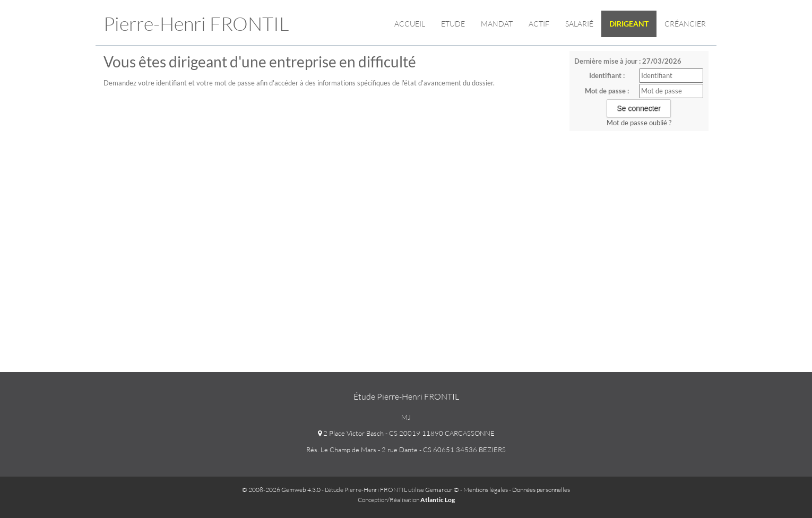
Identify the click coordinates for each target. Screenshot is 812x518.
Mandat (497, 24)
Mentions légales (486, 490)
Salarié (579, 24)
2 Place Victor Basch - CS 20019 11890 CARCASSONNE (406, 433)
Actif (539, 24)
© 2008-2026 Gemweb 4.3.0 (281, 490)
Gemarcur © (442, 490)
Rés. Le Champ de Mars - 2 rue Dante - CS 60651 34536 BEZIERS (406, 450)
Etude (453, 24)
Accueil (410, 24)
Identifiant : (607, 75)
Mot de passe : (607, 91)
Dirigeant (629, 24)
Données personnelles (541, 490)
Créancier (685, 24)
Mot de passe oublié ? (639, 123)
